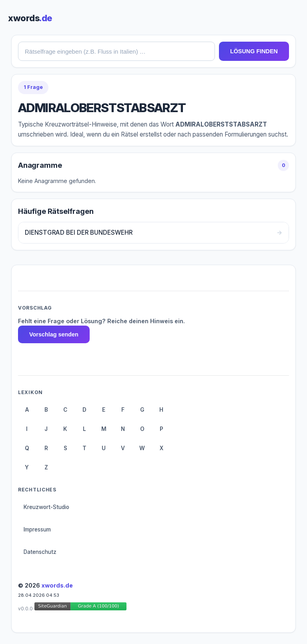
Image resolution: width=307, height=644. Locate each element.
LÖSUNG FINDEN (254, 51)
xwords (30, 18)
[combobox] (116, 51)
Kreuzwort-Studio (46, 507)
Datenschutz (40, 552)
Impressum (37, 529)
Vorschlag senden (54, 334)
